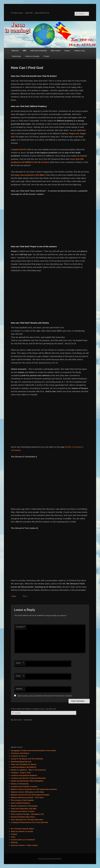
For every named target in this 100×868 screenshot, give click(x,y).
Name (20, 663)
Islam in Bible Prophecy (21, 803)
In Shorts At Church (19, 756)
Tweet (14, 596)
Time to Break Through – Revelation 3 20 (27, 814)
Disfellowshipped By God (21, 762)
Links (13, 837)
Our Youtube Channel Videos (23, 829)
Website (19, 689)
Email (20, 676)
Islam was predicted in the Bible (29, 175)
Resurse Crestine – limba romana (24, 845)
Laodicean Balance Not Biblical (24, 767)
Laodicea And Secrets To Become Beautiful (28, 778)
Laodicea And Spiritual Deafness (24, 775)
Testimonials (16, 56)
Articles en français (32, 56)
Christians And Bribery (20, 753)
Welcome (15, 51)
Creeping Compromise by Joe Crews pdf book (29, 822)
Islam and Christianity (39, 51)
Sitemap (14, 842)
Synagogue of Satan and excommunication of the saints (33, 750)
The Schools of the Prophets (22, 800)
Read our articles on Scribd (22, 831)
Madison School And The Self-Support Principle (30, 795)
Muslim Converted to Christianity (24, 806)
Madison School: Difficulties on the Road (27, 792)
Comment (21, 627)
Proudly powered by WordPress (50, 859)
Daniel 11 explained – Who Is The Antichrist (28, 770)
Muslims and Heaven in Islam (23, 811)
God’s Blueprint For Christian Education (27, 820)
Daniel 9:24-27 (20, 149)
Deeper (67, 51)
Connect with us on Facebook (23, 840)
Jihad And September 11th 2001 (24, 809)
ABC (24, 51)
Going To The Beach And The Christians (27, 759)
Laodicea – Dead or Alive (21, 773)
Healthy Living (79, 51)
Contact (46, 56)
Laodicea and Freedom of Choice (24, 787)
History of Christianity (20, 784)
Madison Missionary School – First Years (27, 797)
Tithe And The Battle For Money (24, 764)
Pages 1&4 (74, 133)
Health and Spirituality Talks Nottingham (27, 781)
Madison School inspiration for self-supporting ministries (34, 789)
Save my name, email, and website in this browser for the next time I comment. (45, 696)
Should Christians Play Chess (23, 817)
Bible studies (56, 51)
